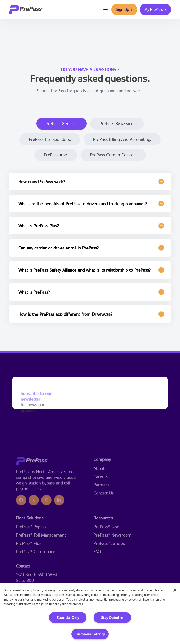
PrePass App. (56, 155)
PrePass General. (62, 123)
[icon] (21, 528)
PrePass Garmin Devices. (113, 155)
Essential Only (68, 618)
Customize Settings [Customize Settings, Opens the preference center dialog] (90, 634)
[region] (90, 614)
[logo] (26, 9)
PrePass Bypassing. (117, 123)
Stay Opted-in (112, 618)
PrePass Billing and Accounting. (122, 139)
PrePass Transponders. (50, 139)
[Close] (175, 590)
